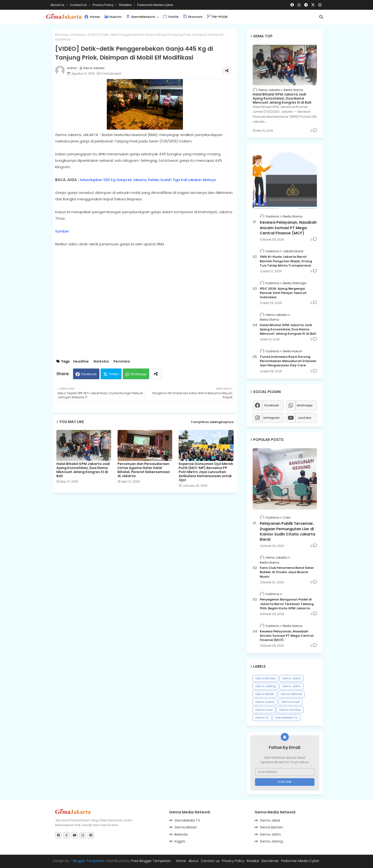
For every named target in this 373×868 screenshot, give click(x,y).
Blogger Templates (89, 861)
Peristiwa (78, 35)
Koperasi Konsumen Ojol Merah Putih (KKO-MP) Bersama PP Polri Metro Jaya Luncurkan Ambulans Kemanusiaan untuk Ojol (206, 472)
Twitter (114, 374)
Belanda (181, 834)
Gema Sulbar (265, 702)
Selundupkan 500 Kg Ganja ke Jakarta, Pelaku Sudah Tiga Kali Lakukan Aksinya (148, 180)
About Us (58, 5)
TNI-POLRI (217, 17)
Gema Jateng (265, 686)
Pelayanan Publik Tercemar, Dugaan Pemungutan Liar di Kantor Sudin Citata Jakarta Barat (287, 532)
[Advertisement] (149, 532)
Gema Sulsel (290, 702)
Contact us (79, 5)
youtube (305, 418)
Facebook (89, 374)
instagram (271, 418)
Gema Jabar (292, 678)
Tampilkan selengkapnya (212, 422)
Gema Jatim (291, 686)
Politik (171, 17)
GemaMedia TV (287, 718)
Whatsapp (138, 374)
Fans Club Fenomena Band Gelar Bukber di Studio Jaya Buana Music (287, 572)
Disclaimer (270, 861)
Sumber (62, 231)
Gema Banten (265, 678)
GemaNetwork (141, 17)
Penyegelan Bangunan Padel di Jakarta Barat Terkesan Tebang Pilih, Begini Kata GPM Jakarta (287, 604)
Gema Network (291, 694)
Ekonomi (193, 17)
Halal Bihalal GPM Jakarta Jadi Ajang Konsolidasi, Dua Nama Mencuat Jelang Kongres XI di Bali (83, 470)
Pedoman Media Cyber (155, 5)
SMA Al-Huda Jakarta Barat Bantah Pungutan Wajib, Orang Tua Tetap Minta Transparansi (286, 261)
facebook (271, 405)
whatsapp (305, 405)
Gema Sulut (264, 710)
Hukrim (113, 17)
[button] (321, 17)
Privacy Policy (103, 5)
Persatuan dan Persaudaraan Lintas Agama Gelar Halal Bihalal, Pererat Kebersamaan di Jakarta (144, 470)
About (193, 861)
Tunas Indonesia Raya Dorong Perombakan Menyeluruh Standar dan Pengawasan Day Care (288, 361)
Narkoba (101, 361)
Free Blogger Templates (151, 861)
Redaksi (126, 5)
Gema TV (262, 718)
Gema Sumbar (290, 710)
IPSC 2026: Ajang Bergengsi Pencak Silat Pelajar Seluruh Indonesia (283, 293)
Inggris (180, 841)
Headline (81, 361)
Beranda (62, 35)
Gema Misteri (265, 694)
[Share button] (156, 374)
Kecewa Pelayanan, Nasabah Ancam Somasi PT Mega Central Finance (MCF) (288, 228)
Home (92, 17)
